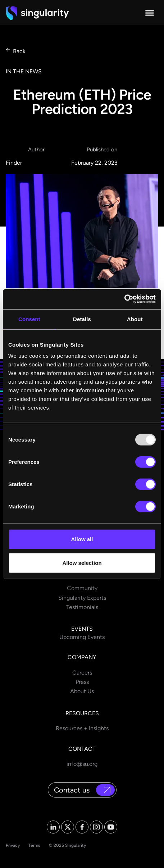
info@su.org (82, 764)
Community (82, 588)
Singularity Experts (82, 598)
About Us (82, 691)
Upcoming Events (82, 637)
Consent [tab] (29, 319)
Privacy (13, 845)
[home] (37, 13)
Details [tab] (82, 319)
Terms (34, 845)
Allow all (82, 539)
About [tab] (135, 319)
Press (82, 682)
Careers (82, 673)
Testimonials (82, 607)
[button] (150, 13)
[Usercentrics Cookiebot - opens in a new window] (124, 299)
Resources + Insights (82, 728)
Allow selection (82, 563)
